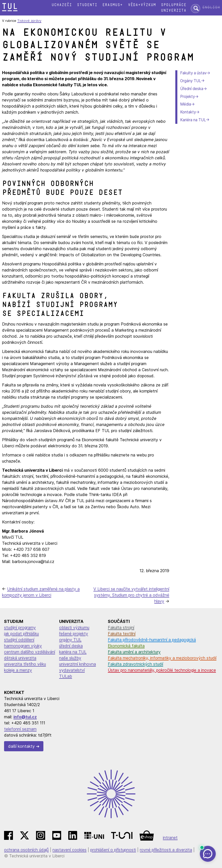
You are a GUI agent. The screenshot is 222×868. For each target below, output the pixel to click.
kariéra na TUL (73, 652)
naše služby (70, 658)
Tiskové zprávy (29, 21)
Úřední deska (192, 89)
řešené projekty (74, 634)
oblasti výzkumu (74, 627)
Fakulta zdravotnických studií (135, 664)
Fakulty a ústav (193, 73)
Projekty (187, 97)
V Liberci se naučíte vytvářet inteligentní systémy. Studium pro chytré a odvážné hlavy (131, 595)
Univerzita (174, 11)
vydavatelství (72, 670)
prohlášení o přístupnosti (113, 850)
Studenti (87, 5)
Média (186, 104)
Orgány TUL (191, 81)
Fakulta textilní (122, 634)
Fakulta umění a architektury (134, 652)
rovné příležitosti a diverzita (166, 850)
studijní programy (20, 627)
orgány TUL (70, 640)
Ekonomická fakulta (126, 646)
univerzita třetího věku (25, 664)
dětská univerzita (20, 658)
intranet (170, 838)
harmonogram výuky (23, 646)
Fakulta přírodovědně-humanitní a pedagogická (152, 640)
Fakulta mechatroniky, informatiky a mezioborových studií (162, 658)
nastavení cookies (70, 850)
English (211, 7)
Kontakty (188, 112)
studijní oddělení (19, 640)
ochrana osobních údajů (26, 850)
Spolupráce (174, 5)
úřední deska (71, 646)
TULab (66, 676)
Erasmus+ (112, 5)
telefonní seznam (20, 729)
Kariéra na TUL (193, 120)
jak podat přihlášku (21, 634)
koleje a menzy (18, 670)
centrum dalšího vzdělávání (30, 652)
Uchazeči (62, 5)
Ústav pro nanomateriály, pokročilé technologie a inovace (162, 670)
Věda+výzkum (142, 5)
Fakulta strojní (121, 627)
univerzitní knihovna (78, 664)
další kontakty (21, 746)
